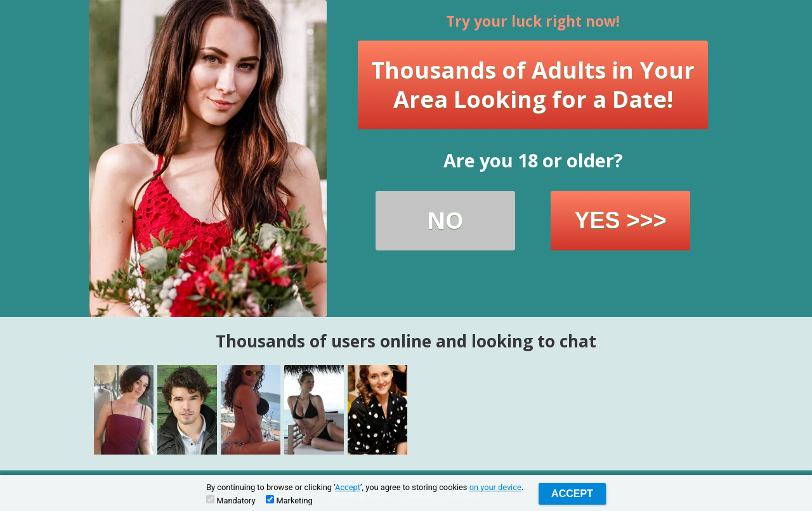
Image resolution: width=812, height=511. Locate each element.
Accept (348, 487)
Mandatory (231, 500)
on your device (495, 487)
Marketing (289, 500)
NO (445, 220)
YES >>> (620, 220)
